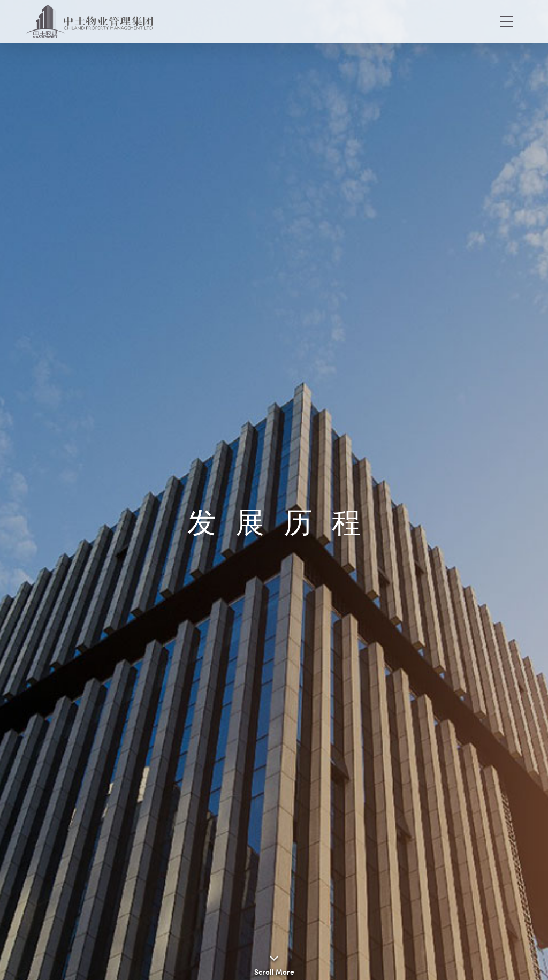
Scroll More (274, 972)
